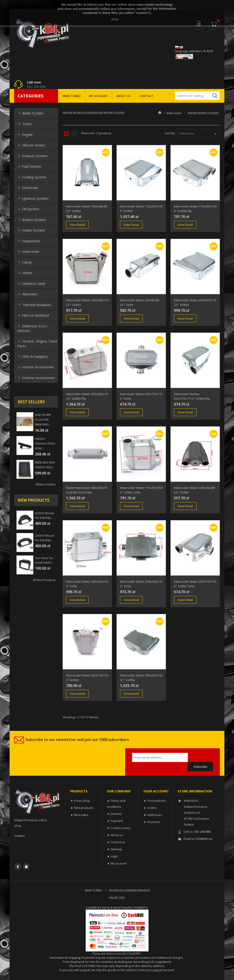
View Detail (77, 225)
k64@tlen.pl (204, 839)
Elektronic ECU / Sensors (32, 328)
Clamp (25, 262)
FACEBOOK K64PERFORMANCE (130, 890)
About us (117, 835)
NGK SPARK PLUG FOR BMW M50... (43, 420)
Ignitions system (33, 198)
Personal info (157, 801)
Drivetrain (28, 188)
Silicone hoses (31, 145)
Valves (25, 273)
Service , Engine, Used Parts (37, 343)
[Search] (197, 96)
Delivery (116, 814)
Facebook (18, 867)
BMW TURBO (72, 96)
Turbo (25, 124)
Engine (25, 135)
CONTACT (146, 96)
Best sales (81, 815)
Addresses (155, 815)
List (74, 134)
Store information (195, 791)
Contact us (118, 842)
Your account (156, 791)
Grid (66, 134)
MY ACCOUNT (98, 96)
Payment (117, 821)
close (115, 19)
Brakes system (32, 220)
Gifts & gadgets (33, 356)
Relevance (199, 134)
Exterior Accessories (36, 378)
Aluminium (28, 294)
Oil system (28, 209)
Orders (152, 808)
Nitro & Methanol (33, 315)
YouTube (26, 867)
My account (118, 863)
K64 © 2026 (117, 898)
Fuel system (29, 166)
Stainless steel (31, 283)
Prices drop (82, 801)
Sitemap (116, 849)
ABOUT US (124, 96)
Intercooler (29, 251)
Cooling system (32, 177)
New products (84, 808)
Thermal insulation (34, 305)
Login (114, 856)
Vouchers (154, 822)
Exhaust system (32, 156)
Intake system (31, 230)
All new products (44, 580)
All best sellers (46, 484)
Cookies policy (121, 828)
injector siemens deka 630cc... (45, 443)
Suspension (29, 241)
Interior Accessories (36, 367)
